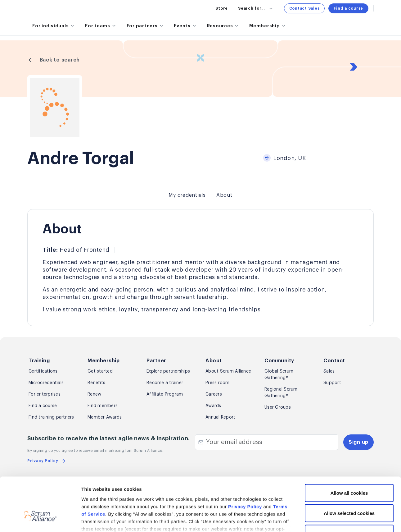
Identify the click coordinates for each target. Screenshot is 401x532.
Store (222, 8)
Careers (214, 394)
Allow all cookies (349, 450)
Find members (103, 406)
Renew (94, 394)
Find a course (348, 8)
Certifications (43, 371)
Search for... (256, 8)
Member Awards (105, 417)
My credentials (187, 195)
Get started (100, 371)
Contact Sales (304, 8)
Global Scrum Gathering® (279, 375)
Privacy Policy (245, 464)
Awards (213, 406)
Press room (218, 383)
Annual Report (220, 417)
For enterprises (45, 394)
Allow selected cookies (349, 471)
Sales (329, 371)
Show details (329, 520)
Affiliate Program (165, 394)
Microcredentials (46, 383)
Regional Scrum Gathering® (281, 393)
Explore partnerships (168, 371)
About (224, 195)
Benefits (96, 383)
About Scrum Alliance (228, 371)
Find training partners (51, 417)
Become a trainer (165, 383)
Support (332, 383)
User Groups (278, 407)
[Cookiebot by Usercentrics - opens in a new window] (40, 520)
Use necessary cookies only (349, 491)
